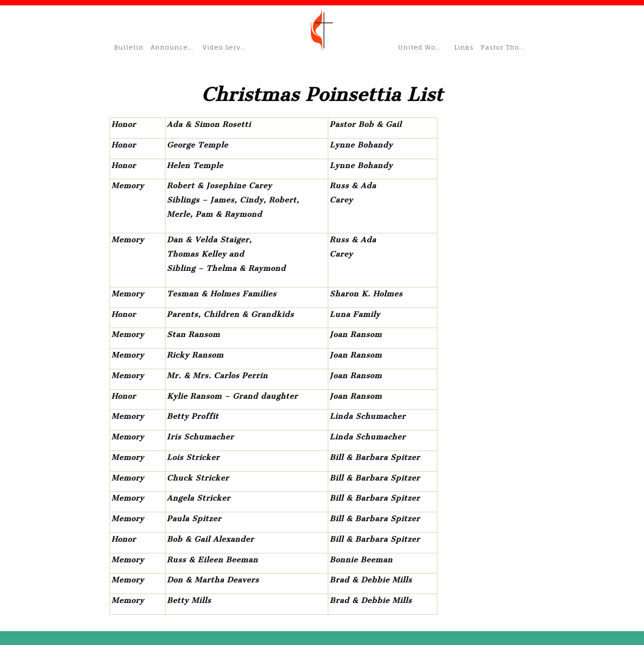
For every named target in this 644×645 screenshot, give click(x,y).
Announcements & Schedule (174, 47)
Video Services (226, 47)
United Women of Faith (424, 47)
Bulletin (129, 47)
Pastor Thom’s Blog (508, 47)
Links (464, 47)
